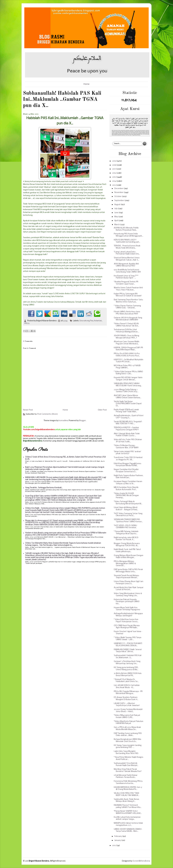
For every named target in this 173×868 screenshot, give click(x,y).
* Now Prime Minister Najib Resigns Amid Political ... (128, 758)
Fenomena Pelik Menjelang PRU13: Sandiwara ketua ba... (128, 782)
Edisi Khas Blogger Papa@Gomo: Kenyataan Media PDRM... (128, 465)
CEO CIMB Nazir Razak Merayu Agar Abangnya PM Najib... (127, 627)
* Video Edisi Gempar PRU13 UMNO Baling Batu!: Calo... (128, 373)
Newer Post (28, 410)
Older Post (102, 410)
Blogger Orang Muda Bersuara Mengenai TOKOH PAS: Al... (127, 545)
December (119, 189)
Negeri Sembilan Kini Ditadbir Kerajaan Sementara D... (126, 471)
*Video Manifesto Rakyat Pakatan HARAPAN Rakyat (129, 723)
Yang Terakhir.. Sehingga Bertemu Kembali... (44, 488)
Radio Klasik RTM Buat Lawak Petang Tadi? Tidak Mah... (126, 411)
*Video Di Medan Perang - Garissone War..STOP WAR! (126, 447)
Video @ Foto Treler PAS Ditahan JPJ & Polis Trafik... (128, 441)
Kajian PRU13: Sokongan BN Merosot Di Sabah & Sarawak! (128, 295)
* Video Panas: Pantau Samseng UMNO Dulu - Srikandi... (127, 307)
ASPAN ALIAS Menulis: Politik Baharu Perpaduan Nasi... (126, 229)
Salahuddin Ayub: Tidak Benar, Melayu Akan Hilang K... (127, 800)
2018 (114, 165)
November (119, 193)
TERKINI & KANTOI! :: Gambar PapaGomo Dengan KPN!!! (126, 429)
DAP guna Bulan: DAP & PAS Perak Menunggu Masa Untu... (128, 571)
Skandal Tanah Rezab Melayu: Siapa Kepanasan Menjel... (127, 577)
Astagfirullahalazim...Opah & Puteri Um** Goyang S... (129, 417)
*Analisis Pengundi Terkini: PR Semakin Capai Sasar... (126, 283)
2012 (114, 846)
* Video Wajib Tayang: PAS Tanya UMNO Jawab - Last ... (128, 639)
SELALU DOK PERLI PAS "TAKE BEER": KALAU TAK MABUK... (127, 794)
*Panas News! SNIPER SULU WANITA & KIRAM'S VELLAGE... (128, 812)
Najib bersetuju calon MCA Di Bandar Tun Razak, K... (126, 539)
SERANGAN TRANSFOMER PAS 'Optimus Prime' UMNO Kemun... (128, 521)
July (116, 209)
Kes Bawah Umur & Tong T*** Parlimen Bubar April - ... (126, 277)
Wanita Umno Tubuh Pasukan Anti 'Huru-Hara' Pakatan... (128, 289)
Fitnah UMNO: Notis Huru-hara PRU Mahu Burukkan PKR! (127, 313)
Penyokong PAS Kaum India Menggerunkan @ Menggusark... (129, 235)
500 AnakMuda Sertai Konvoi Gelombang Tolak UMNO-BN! (127, 271)
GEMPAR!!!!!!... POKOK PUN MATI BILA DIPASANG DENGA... (128, 645)
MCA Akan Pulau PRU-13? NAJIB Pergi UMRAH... (127, 367)
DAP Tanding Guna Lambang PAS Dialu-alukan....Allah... (128, 735)
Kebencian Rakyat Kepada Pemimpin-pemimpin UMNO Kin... (127, 602)
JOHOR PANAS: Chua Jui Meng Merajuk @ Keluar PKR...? (127, 337)
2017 (114, 169)
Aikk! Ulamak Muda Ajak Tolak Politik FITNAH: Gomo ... (127, 435)
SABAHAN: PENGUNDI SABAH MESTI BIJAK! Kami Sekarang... (128, 385)
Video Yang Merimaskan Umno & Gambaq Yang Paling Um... (128, 595)
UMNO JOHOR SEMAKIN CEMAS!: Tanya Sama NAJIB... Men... (128, 830)
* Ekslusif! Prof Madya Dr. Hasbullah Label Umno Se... (126, 681)
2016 (114, 173)
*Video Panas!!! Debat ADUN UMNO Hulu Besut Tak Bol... (126, 325)
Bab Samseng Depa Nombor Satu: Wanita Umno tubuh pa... (128, 301)
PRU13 (27, 323)
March (117, 225)
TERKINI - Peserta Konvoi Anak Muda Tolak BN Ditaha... (127, 247)
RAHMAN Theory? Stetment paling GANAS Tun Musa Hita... (128, 806)
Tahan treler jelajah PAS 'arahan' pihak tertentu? (128, 453)
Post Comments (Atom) (48, 414)
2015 (114, 177)
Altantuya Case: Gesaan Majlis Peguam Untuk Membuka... (127, 343)
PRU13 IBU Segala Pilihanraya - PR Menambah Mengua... (128, 693)
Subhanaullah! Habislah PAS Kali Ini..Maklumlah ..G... (128, 657)
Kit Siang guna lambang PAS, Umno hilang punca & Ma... (126, 669)
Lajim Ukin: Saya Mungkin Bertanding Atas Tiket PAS (126, 752)
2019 (114, 161)
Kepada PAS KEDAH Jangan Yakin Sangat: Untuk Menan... (128, 379)
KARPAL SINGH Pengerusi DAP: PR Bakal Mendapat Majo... (128, 349)
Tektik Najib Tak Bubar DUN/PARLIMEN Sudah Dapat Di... (128, 404)
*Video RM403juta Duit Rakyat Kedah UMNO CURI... (127, 716)
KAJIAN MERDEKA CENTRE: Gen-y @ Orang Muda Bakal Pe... (128, 788)
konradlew (63, 421)
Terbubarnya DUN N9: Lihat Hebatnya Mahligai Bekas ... (127, 331)
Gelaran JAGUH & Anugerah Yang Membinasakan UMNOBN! (128, 319)
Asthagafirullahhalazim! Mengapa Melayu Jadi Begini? (128, 615)
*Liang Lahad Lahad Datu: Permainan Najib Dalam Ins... (127, 253)
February (118, 836)
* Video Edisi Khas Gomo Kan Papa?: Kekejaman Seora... (126, 621)
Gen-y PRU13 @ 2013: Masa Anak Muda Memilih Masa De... (127, 728)
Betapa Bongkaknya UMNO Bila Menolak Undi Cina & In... (127, 740)
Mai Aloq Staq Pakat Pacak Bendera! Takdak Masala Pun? (128, 770)
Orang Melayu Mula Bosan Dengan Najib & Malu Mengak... (129, 557)
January (118, 840)
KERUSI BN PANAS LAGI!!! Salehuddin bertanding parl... (127, 241)
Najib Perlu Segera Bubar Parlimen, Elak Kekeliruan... (129, 477)
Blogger (82, 421)
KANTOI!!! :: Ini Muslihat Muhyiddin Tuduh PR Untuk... (129, 361)
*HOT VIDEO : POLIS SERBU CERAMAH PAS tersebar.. (125, 527)
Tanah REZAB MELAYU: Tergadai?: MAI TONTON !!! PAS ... (128, 423)
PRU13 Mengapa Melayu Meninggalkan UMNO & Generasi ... (125, 564)
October (118, 197)
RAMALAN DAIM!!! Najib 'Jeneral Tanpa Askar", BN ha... (128, 651)
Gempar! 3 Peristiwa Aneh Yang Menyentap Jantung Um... (127, 663)
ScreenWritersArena (141, 861)
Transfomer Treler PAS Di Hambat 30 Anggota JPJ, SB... (128, 459)
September (119, 201)
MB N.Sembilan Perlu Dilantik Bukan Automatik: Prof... (126, 489)
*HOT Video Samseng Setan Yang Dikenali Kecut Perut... (128, 515)
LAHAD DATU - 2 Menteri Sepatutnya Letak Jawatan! (127, 705)
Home (86, 84)
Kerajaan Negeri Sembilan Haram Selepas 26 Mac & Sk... (128, 483)
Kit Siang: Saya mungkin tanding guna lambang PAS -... (128, 747)
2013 (114, 185)
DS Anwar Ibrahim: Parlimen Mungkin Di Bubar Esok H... (126, 699)
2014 (114, 181)
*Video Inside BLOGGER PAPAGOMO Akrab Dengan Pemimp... (126, 496)
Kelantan (98, 321)
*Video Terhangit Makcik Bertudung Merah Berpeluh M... (128, 503)
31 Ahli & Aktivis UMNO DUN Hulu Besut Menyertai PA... (128, 675)
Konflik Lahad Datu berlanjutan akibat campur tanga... (127, 818)
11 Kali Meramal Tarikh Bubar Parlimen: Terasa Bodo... (126, 776)
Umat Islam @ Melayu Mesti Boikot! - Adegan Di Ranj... (126, 509)
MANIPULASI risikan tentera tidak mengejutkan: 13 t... (128, 824)
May (116, 217)
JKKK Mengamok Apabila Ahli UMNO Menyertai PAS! (126, 265)
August (118, 205)
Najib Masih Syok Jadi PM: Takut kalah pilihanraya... (127, 551)
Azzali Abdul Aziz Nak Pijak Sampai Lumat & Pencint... (129, 589)
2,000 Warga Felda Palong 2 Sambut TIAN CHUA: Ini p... (126, 391)
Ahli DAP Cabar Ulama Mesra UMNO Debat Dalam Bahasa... (128, 397)
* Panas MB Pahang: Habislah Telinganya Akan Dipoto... (126, 533)
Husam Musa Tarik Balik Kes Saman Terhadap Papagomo (127, 609)
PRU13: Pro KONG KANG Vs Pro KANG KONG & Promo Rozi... (127, 355)
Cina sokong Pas (86, 321)
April (116, 221)
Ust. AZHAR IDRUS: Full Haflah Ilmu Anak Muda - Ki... (127, 687)
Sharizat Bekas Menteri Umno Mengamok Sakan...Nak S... (127, 259)
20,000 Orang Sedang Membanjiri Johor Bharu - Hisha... (128, 711)
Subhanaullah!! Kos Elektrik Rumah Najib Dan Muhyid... (126, 764)
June (117, 213)
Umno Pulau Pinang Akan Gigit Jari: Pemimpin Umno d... (129, 583)
